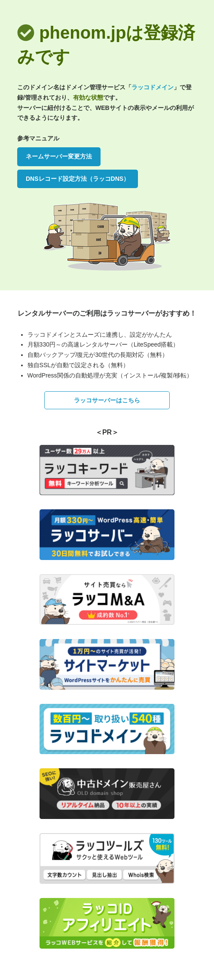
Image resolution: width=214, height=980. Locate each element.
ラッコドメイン (153, 87)
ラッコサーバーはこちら (107, 400)
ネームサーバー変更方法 (59, 156)
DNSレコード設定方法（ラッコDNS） (78, 179)
